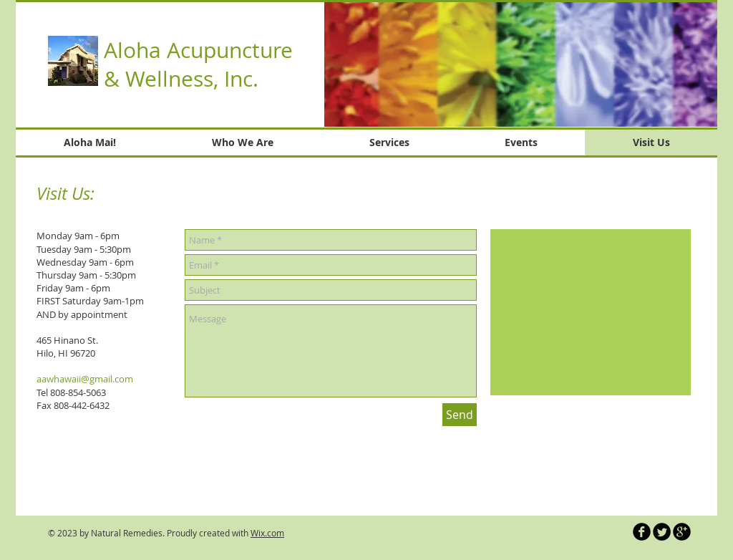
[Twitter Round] (662, 532)
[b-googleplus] (682, 532)
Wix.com (267, 533)
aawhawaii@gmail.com (85, 379)
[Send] (460, 415)
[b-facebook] (642, 532)
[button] (521, 64)
